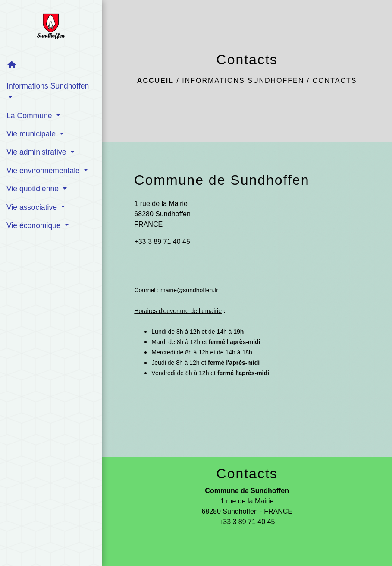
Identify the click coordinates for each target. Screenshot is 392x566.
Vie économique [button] (35, 225)
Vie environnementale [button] (44, 171)
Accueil (155, 81)
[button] (51, 66)
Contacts (335, 81)
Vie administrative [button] (37, 152)
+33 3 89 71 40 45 (162, 242)
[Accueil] (51, 28)
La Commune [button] (30, 116)
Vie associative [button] (33, 207)
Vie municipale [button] (32, 134)
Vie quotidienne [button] (34, 189)
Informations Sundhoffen (243, 81)
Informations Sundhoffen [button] (48, 86)
